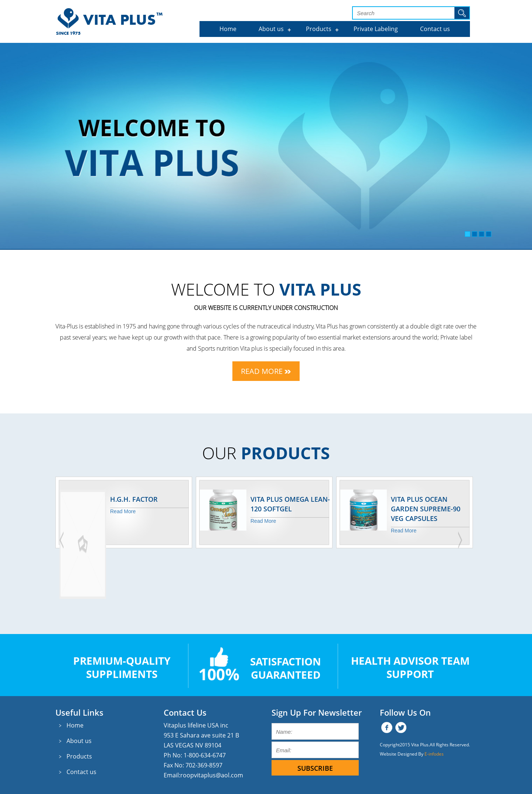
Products (319, 29)
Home (228, 29)
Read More (266, 371)
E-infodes (434, 754)
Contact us (435, 29)
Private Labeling (376, 29)
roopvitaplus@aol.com (212, 775)
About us (271, 29)
